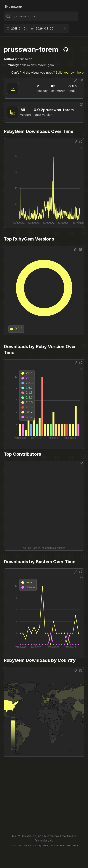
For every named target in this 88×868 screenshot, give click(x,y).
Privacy (27, 845)
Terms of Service (52, 845)
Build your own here (70, 72)
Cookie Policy (71, 845)
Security (37, 845)
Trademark (15, 845)
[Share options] (76, 81)
